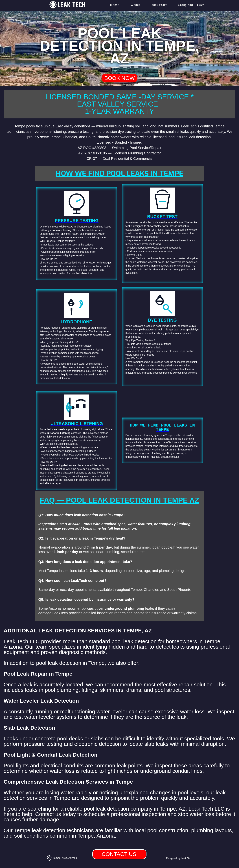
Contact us (119, 854)
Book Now (119, 78)
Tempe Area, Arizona (65, 858)
